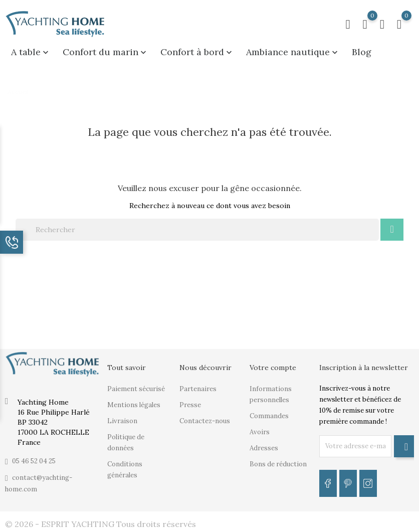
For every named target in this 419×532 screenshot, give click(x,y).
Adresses (264, 448)
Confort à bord (197, 52)
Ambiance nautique (293, 52)
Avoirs (260, 432)
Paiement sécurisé (136, 389)
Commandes (269, 416)
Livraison (122, 421)
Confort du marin (106, 52)
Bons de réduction (278, 464)
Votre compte (273, 368)
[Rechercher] (197, 230)
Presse (190, 405)
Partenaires (198, 389)
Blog (362, 52)
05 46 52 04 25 (34, 461)
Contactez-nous (205, 421)
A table (31, 52)
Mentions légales (134, 405)
